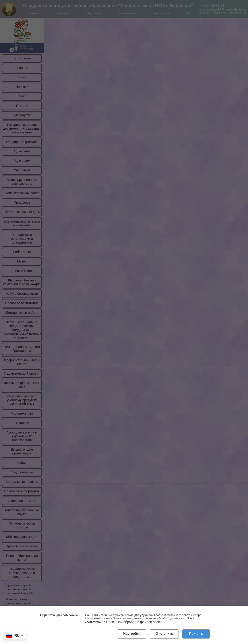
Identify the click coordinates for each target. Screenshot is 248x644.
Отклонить (164, 634)
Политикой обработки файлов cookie (134, 622)
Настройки (132, 634)
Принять (196, 634)
